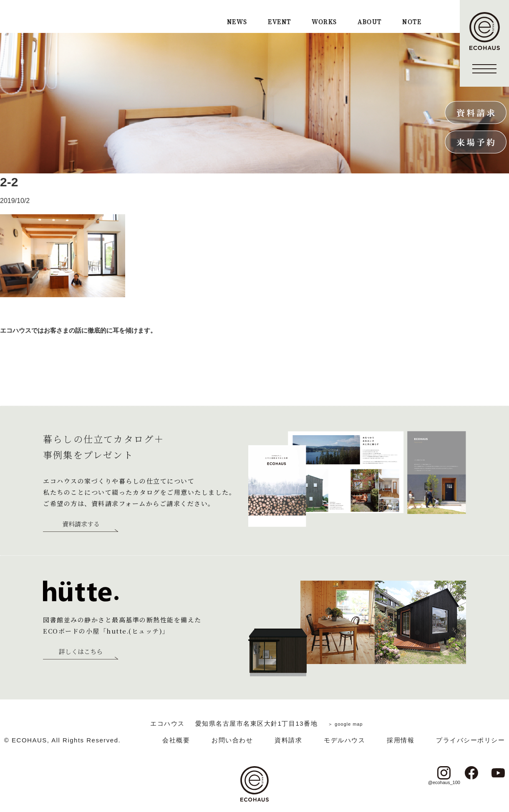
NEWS (237, 22)
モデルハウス (344, 740)
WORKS (324, 22)
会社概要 (176, 740)
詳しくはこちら (81, 652)
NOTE (412, 22)
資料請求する (81, 524)
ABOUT (369, 22)
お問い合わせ (232, 740)
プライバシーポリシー (470, 740)
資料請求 (288, 740)
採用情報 (401, 740)
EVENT (279, 22)
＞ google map (345, 723)
